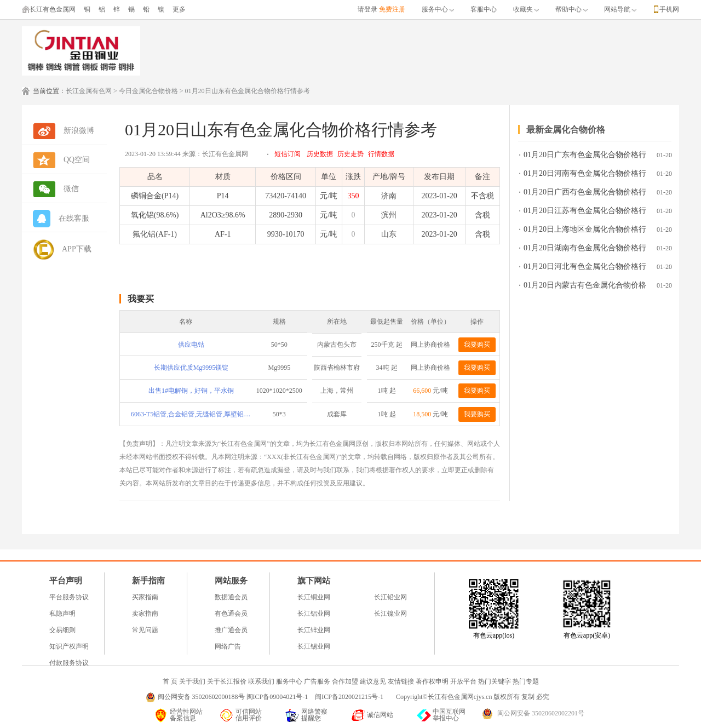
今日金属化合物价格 (148, 91)
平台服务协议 (69, 597)
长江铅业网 (390, 597)
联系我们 (261, 681)
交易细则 (62, 630)
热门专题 (526, 681)
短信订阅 (288, 154)
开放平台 (463, 681)
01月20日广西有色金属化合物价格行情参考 (585, 194)
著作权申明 (432, 681)
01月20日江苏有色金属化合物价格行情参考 (585, 213)
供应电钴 (191, 345)
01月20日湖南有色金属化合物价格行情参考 (585, 250)
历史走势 (350, 154)
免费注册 (392, 9)
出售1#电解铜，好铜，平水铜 (191, 391)
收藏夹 (526, 9)
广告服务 (317, 681)
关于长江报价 (227, 681)
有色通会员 (231, 614)
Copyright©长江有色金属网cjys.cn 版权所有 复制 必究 (473, 697)
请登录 (367, 9)
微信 (71, 189)
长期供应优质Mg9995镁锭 (191, 368)
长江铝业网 (314, 614)
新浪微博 (79, 131)
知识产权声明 (69, 646)
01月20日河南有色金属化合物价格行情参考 (585, 176)
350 (353, 196)
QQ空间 (77, 160)
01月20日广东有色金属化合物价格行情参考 (585, 157)
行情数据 (381, 154)
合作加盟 (345, 681)
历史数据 (320, 154)
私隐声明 (62, 614)
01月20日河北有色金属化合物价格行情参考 (585, 269)
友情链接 (401, 681)
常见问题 (145, 630)
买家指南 (145, 597)
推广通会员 (231, 630)
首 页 (170, 681)
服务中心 (438, 9)
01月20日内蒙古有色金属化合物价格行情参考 (585, 287)
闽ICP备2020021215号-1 (350, 697)
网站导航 (620, 9)
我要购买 (477, 345)
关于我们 (192, 681)
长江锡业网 (314, 646)
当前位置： (49, 91)
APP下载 (77, 249)
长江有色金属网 (49, 9)
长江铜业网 (314, 597)
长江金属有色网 (89, 91)
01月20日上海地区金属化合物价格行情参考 (585, 231)
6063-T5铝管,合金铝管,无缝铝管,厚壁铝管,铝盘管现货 (191, 414)
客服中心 (484, 9)
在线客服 (74, 218)
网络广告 (228, 646)
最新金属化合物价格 (566, 130)
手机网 (669, 9)
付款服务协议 (69, 663)
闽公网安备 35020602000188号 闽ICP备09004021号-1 (233, 697)
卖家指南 (145, 614)
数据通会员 (231, 597)
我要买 (141, 299)
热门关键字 (495, 681)
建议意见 (373, 681)
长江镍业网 (390, 614)
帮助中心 (571, 9)
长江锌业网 (314, 630)
